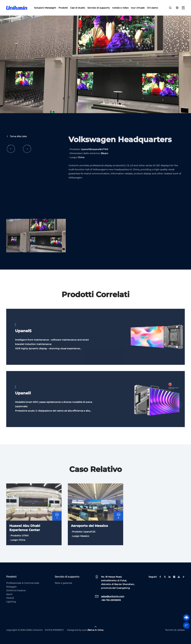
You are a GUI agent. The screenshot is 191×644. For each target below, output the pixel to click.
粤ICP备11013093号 (54, 630)
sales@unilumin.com (113, 596)
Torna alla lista (16, 145)
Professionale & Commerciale (23, 583)
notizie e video (120, 8)
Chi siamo (153, 8)
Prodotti (63, 8)
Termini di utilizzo (175, 630)
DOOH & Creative (16, 590)
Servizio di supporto (99, 8)
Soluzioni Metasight (45, 8)
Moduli (10, 598)
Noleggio (11, 587)
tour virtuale (138, 8)
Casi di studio (78, 8)
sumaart (87, 630)
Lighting (11, 602)
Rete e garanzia (63, 583)
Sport (9, 594)
